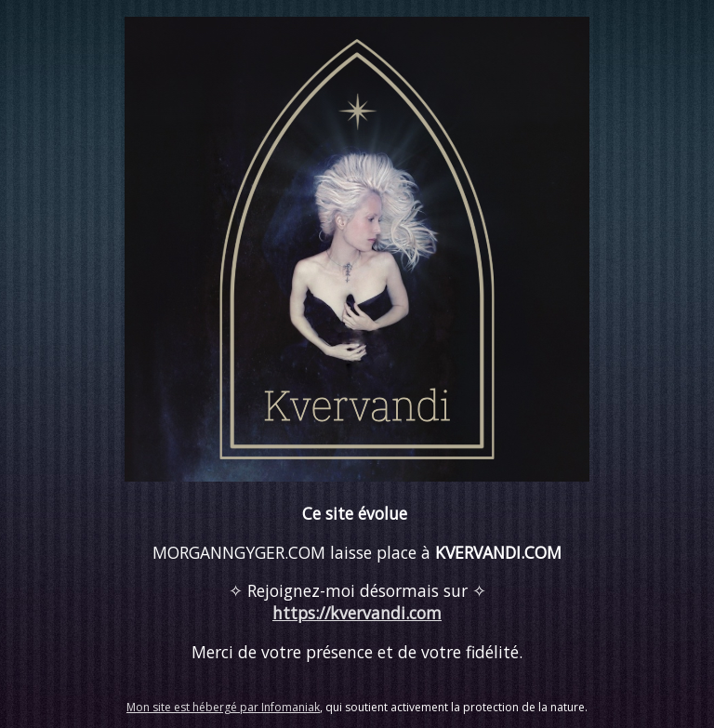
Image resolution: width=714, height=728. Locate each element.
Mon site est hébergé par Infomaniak (223, 707)
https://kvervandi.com (357, 613)
